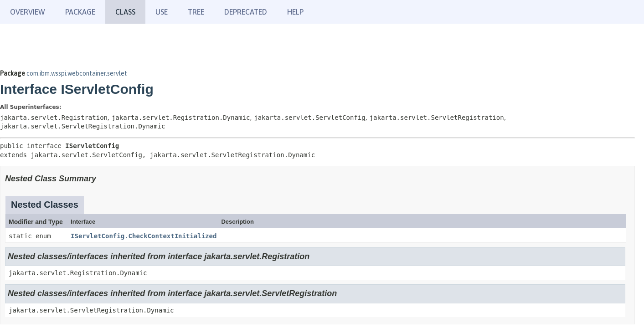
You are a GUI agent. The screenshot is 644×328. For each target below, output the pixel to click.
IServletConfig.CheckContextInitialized (144, 236)
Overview (28, 12)
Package (80, 12)
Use (162, 12)
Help (295, 12)
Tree (196, 12)
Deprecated (246, 12)
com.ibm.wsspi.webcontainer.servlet (77, 73)
